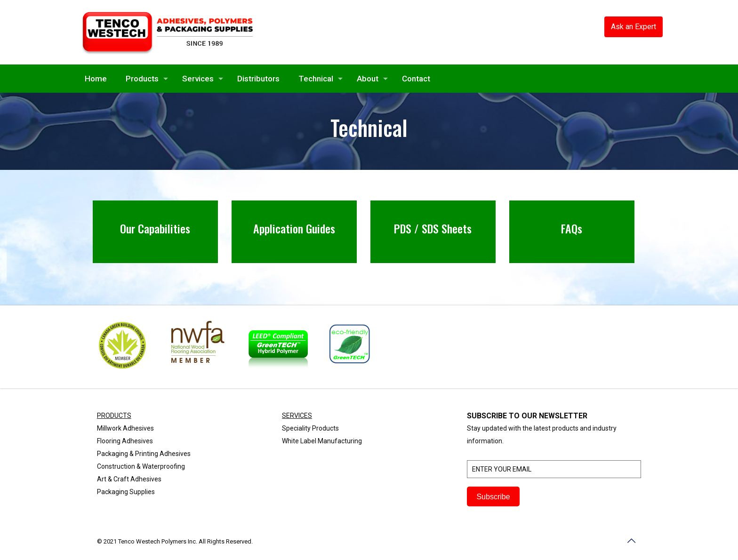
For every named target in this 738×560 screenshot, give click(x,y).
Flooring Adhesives (125, 441)
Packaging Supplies (126, 492)
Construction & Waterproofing (141, 466)
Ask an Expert (634, 27)
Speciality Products (310, 428)
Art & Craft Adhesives (129, 479)
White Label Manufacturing (322, 441)
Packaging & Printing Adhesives (144, 454)
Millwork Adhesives (125, 428)
